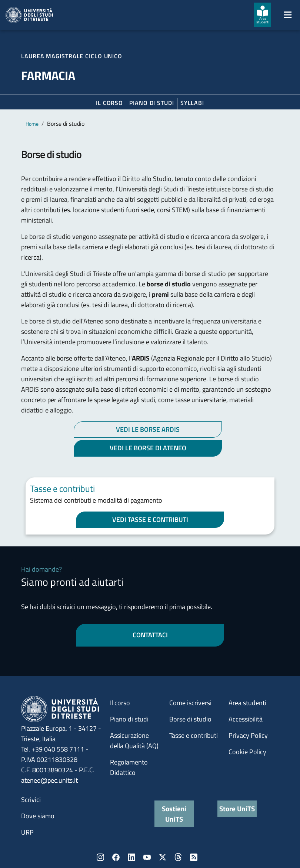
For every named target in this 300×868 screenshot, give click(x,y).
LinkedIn (131, 857)
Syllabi (192, 103)
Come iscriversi (190, 703)
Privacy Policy (248, 735)
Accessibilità (246, 719)
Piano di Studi (152, 103)
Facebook (116, 857)
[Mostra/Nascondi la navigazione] (288, 15)
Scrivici (31, 800)
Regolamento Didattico (129, 767)
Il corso (109, 103)
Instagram (100, 857)
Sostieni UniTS (174, 814)
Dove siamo (38, 816)
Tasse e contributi (194, 735)
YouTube (147, 857)
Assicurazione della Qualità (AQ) (134, 741)
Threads (178, 857)
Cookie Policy (247, 752)
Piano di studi (129, 719)
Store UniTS (237, 808)
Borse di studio (190, 719)
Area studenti (247, 703)
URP (27, 832)
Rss (194, 857)
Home (32, 124)
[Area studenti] (263, 15)
